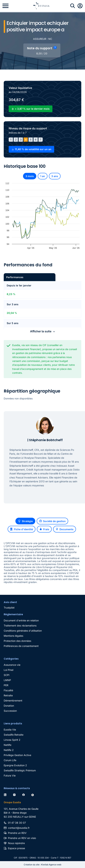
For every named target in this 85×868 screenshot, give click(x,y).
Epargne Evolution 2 (15, 765)
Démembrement (13, 701)
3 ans (55, 176)
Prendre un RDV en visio (22, 838)
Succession (10, 711)
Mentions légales (13, 636)
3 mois (30, 176)
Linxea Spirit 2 (12, 740)
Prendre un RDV (17, 833)
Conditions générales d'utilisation (23, 631)
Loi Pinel (8, 670)
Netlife (8, 745)
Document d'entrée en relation (21, 620)
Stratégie (25, 521)
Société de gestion (52, 521)
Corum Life (10, 760)
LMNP (7, 680)
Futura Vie (10, 775)
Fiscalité (8, 690)
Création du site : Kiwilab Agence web (42, 865)
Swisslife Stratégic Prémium (20, 770)
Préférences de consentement (21, 646)
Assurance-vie (12, 665)
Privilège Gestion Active (17, 755)
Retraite (8, 695)
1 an (43, 176)
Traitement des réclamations (20, 626)
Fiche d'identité (22, 529)
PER (6, 685)
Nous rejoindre (16, 843)
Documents (65, 529)
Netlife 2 (9, 750)
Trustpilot (9, 608)
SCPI (7, 675)
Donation (9, 706)
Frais (44, 529)
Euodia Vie (10, 730)
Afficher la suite (41, 331)
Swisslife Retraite (14, 735)
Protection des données (17, 641)
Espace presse (16, 848)
